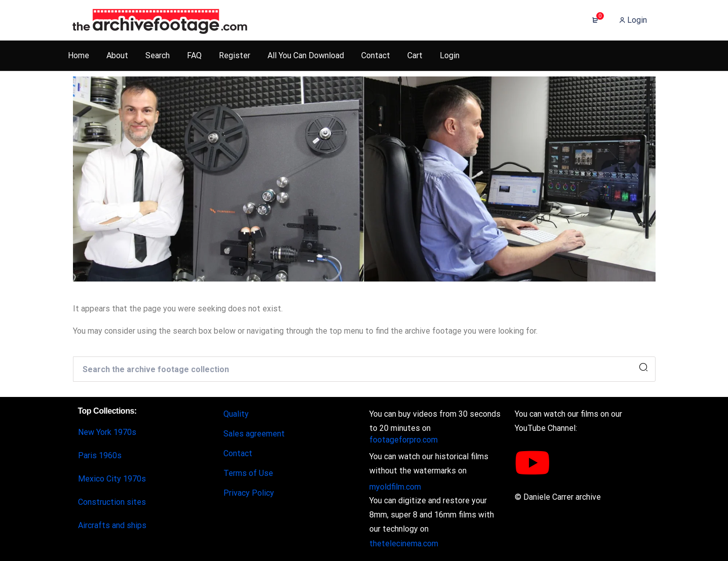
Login (633, 20)
